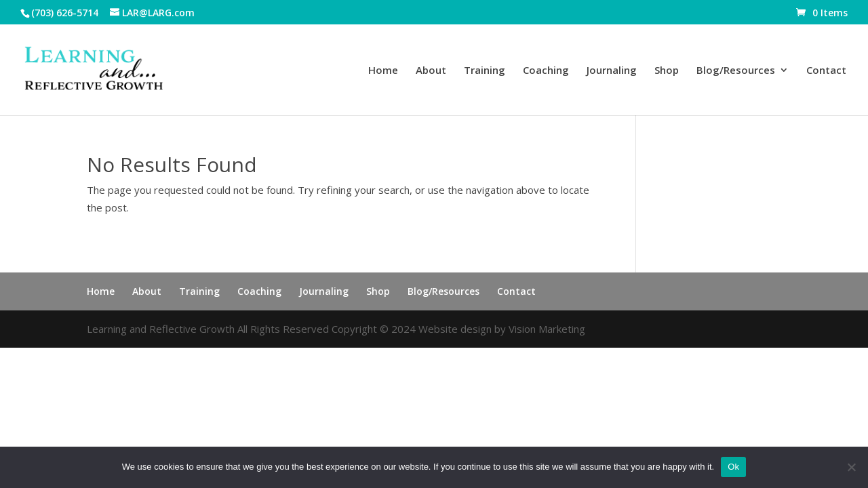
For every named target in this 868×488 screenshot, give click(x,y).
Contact (826, 71)
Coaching (546, 71)
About (431, 71)
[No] (851, 467)
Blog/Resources (736, 71)
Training (485, 71)
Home (383, 71)
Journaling (612, 71)
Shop (667, 71)
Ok (733, 467)
